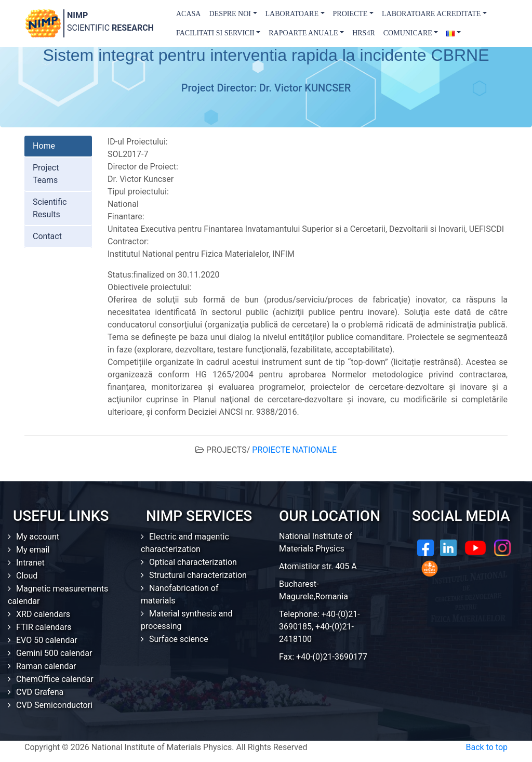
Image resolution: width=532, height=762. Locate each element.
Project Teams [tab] (46, 174)
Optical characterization (193, 562)
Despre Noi (230, 14)
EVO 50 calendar (47, 640)
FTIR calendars (44, 627)
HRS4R (364, 33)
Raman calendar (46, 666)
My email (33, 550)
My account (38, 537)
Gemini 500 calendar (54, 653)
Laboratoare (292, 14)
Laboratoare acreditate (431, 14)
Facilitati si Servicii (215, 33)
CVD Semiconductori (54, 705)
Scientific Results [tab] (50, 208)
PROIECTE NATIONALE (294, 450)
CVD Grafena (40, 692)
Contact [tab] (47, 236)
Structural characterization (198, 575)
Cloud (27, 576)
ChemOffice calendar (55, 679)
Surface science (179, 639)
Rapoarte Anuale (303, 33)
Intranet (30, 563)
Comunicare (408, 33)
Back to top (487, 747)
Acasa (188, 14)
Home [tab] (44, 146)
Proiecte (350, 14)
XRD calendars (43, 614)
